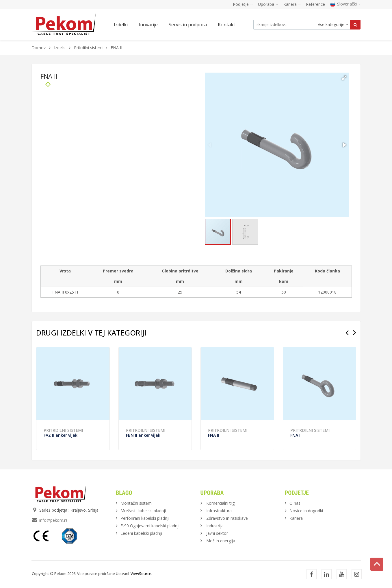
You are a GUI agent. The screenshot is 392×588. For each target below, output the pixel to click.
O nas (295, 503)
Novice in (306, 511)
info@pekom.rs (53, 520)
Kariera (296, 518)
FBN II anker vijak (143, 435)
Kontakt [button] (226, 25)
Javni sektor (217, 533)
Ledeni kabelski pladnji (141, 533)
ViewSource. (141, 574)
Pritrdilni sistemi (89, 48)
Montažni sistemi (136, 503)
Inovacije (148, 25)
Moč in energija (221, 541)
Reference (315, 4)
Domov (39, 48)
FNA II (214, 435)
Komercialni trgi (221, 503)
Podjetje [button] (243, 4)
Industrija (215, 526)
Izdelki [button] (121, 25)
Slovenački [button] (345, 4)
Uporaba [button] (268, 4)
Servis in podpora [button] (188, 25)
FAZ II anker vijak (61, 435)
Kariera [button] (292, 4)
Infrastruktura (219, 511)
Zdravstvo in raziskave (227, 518)
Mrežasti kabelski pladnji (143, 511)
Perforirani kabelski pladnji (145, 518)
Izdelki (60, 48)
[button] (344, 78)
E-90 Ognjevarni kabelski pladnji (150, 526)
